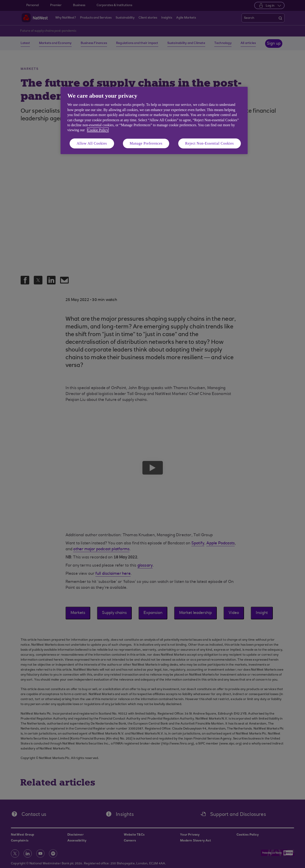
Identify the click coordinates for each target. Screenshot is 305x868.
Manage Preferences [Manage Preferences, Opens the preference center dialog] (146, 143)
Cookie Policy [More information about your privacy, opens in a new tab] (98, 130)
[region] (154, 120)
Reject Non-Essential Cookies (210, 143)
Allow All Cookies (92, 143)
